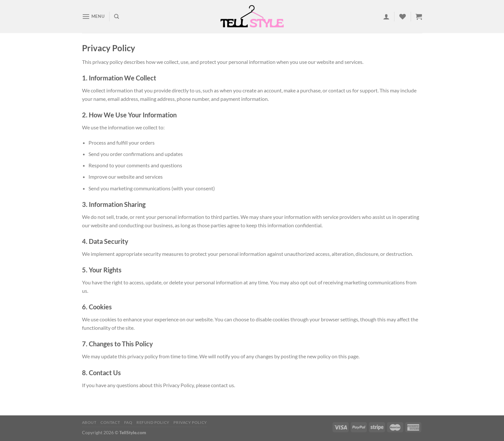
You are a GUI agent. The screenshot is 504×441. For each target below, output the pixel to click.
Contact (110, 422)
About (89, 422)
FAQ (128, 422)
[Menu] (93, 16)
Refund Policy (153, 422)
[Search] (117, 17)
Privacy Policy (190, 422)
